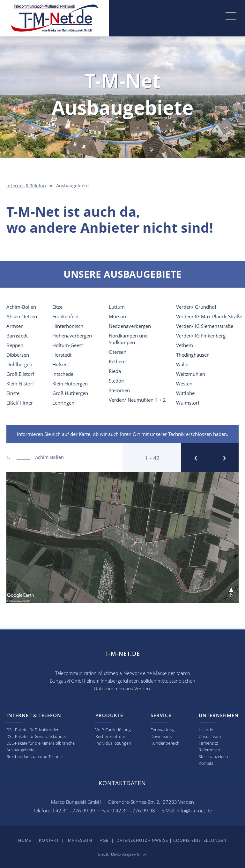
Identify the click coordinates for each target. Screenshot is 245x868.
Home (25, 840)
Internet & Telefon (26, 186)
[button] (194, 23)
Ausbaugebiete (20, 750)
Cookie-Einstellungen (200, 840)
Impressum (79, 840)
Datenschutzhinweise (142, 840)
